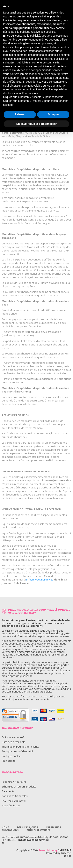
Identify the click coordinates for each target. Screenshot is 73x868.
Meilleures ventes (38, 830)
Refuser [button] (20, 114)
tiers (49, 36)
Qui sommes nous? (13, 737)
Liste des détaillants (14, 742)
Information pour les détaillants (20, 747)
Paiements (8, 791)
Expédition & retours (14, 782)
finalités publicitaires (56, 59)
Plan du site (9, 761)
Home (5, 827)
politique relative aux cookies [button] (37, 32)
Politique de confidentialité (18, 751)
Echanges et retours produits (19, 787)
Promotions (10, 830)
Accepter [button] (53, 114)
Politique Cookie (11, 756)
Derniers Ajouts (28, 827)
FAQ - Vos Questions (14, 801)
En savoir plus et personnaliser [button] (37, 124)
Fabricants (54, 827)
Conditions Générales (15, 796)
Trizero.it (66, 853)
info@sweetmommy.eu (33, 840)
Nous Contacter (11, 805)
